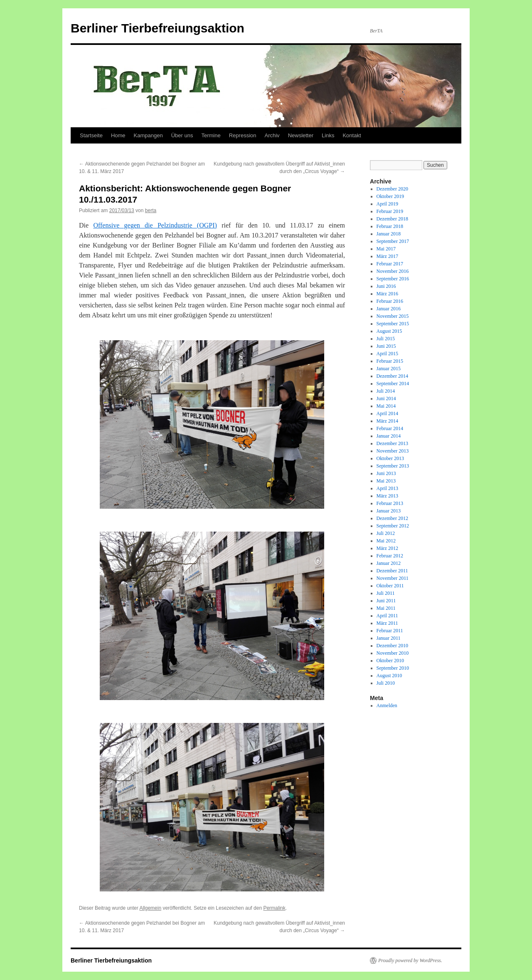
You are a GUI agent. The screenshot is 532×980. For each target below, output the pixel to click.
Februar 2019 (390, 211)
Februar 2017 (390, 264)
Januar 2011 (389, 638)
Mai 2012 (386, 541)
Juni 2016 (386, 286)
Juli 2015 (386, 339)
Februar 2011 (390, 631)
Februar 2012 (390, 556)
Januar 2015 (389, 369)
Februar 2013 (390, 503)
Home (118, 135)
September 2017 (393, 241)
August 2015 (389, 331)
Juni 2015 (386, 346)
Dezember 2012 (392, 518)
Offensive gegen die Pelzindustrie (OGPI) (155, 225)
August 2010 (389, 676)
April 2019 (387, 204)
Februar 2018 (390, 226)
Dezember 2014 (392, 376)
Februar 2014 (390, 428)
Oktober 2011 (390, 586)
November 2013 (393, 451)
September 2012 (393, 526)
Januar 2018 (389, 234)
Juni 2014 (386, 398)
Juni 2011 (386, 601)
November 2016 (393, 271)
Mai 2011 (386, 608)
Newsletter (301, 135)
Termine (211, 135)
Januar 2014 (389, 436)
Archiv (272, 135)
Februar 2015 (390, 361)
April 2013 (387, 488)
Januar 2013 (389, 511)
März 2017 (387, 256)
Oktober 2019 (390, 196)
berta (151, 210)
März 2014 (387, 421)
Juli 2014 (386, 391)
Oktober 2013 (390, 458)
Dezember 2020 (392, 189)
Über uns (182, 135)
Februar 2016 (390, 301)
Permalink (274, 908)
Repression (243, 135)
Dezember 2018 (392, 219)
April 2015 (387, 354)
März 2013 (387, 496)
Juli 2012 (386, 533)
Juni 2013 (386, 473)
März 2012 (387, 548)
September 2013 (393, 466)
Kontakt (352, 135)
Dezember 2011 (392, 571)
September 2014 (393, 384)
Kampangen (148, 135)
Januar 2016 (389, 309)
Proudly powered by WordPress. (410, 960)
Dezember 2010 (392, 646)
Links (328, 135)
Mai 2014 (386, 406)
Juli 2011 (386, 593)
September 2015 (393, 324)
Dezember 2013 (392, 443)
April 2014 (387, 413)
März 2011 (387, 623)
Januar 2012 (389, 563)
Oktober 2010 (390, 661)
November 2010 (393, 653)
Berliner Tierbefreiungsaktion (158, 28)
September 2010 (393, 668)
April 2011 (387, 616)
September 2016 (393, 279)
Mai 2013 (386, 481)
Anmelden (387, 705)
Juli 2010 (386, 683)
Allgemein (150, 908)
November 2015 (393, 316)
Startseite (91, 135)
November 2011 (393, 578)
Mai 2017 (386, 249)
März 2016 (387, 294)
